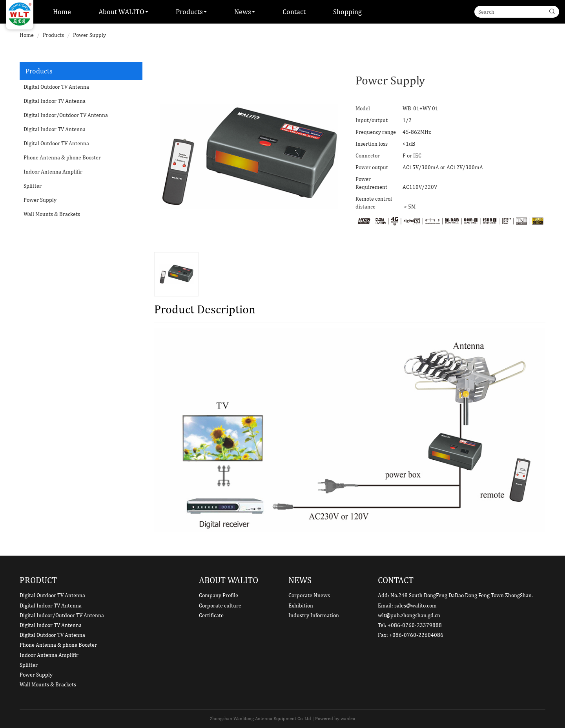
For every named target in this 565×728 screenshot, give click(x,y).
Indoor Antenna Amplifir (53, 172)
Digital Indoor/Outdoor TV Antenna (66, 115)
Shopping (347, 12)
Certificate (211, 615)
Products (53, 35)
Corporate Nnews (309, 595)
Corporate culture (220, 605)
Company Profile (219, 595)
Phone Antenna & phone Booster (62, 157)
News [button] (245, 12)
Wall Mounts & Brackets (52, 214)
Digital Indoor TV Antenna (55, 101)
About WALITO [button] (123, 12)
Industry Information (314, 615)
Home (62, 12)
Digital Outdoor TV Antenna (56, 87)
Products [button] (191, 12)
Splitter (33, 186)
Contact (294, 12)
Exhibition (301, 605)
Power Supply (89, 35)
